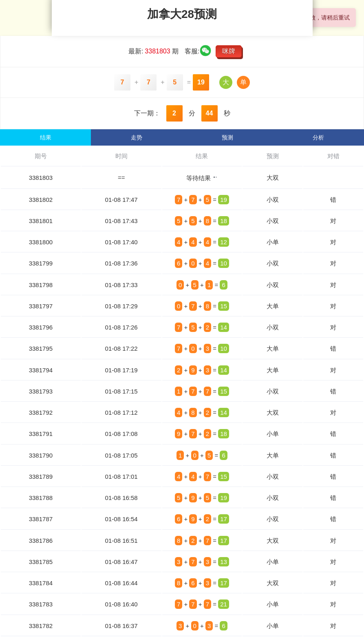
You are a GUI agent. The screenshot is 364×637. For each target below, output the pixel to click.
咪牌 (229, 51)
